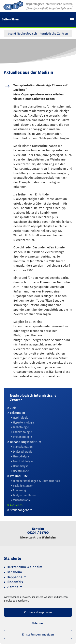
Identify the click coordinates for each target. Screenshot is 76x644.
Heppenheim (17, 577)
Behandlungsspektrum (26, 442)
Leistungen (17, 413)
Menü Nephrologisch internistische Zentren (38, 34)
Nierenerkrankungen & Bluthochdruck (36, 481)
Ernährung (19, 490)
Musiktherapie (22, 500)
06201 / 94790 (38, 532)
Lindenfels (15, 582)
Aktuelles (16, 505)
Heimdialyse (21, 466)
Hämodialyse (21, 457)
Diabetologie (21, 427)
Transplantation (23, 447)
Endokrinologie (22, 432)
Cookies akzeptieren (38, 612)
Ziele (13, 408)
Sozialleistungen (23, 486)
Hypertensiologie (24, 423)
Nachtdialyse (21, 471)
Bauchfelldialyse (23, 461)
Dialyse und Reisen (25, 495)
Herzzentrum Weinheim (24, 567)
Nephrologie (21, 418)
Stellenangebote (21, 510)
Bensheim (14, 572)
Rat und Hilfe (19, 476)
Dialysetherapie (23, 452)
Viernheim (14, 587)
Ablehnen (38, 623)
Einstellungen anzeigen (38, 634)
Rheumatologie (22, 437)
